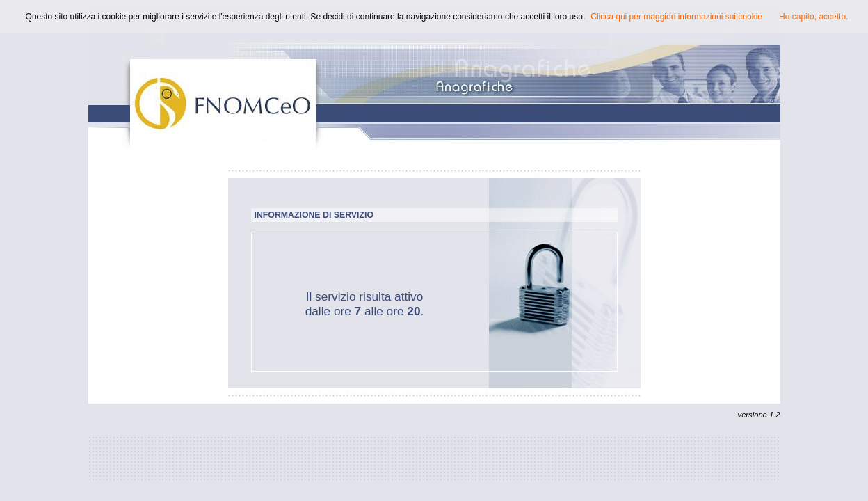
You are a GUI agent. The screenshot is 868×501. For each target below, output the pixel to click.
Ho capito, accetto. (813, 17)
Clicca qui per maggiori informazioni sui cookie (676, 17)
